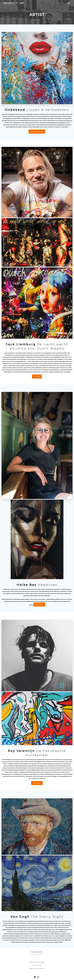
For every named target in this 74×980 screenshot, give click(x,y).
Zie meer (37, 377)
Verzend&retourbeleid (37, 962)
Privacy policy (37, 965)
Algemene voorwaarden (37, 968)
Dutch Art (14, 3)
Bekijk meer (39, 604)
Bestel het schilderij (37, 131)
